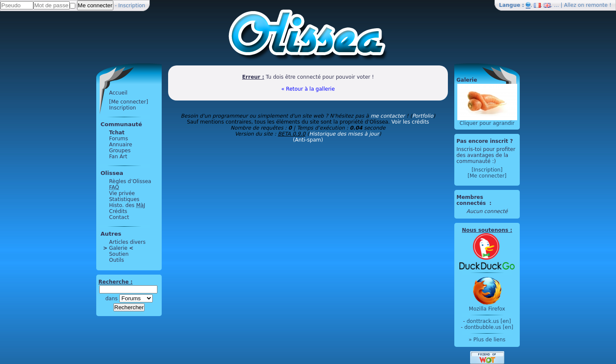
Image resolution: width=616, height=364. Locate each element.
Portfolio (422, 116)
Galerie (118, 248)
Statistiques (124, 199)
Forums (118, 139)
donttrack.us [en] (489, 321)
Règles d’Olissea (130, 181)
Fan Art (118, 157)
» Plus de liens (487, 340)
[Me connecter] (129, 102)
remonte (597, 5)
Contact (119, 217)
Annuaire (121, 145)
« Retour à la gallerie (308, 89)
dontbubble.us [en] (489, 327)
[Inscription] (487, 170)
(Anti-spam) (308, 140)
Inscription (132, 6)
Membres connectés (472, 200)
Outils (117, 260)
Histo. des (127, 205)
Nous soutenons (485, 230)
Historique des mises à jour (344, 134)
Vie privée (122, 193)
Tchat (117, 133)
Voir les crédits (410, 122)
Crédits (118, 211)
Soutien (119, 254)
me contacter (388, 116)
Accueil (118, 93)
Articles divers (127, 242)
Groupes (120, 151)
